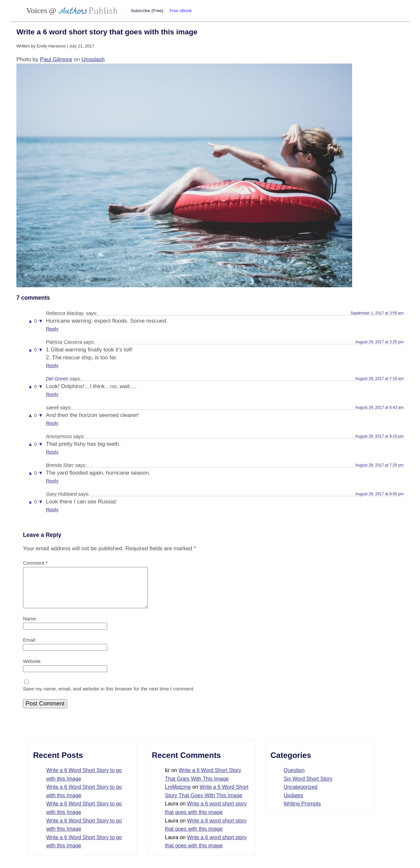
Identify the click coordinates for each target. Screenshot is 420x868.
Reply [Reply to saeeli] (52, 423)
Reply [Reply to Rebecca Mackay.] (52, 329)
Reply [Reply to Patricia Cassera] (52, 365)
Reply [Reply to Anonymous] (52, 452)
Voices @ (72, 10)
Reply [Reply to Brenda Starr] (52, 481)
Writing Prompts (302, 811)
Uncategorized (300, 795)
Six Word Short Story (308, 787)
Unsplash (93, 59)
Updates (293, 803)
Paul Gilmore (56, 59)
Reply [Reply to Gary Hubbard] (52, 509)
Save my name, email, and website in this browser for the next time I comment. (109, 697)
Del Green (57, 378)
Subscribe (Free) (147, 11)
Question (294, 778)
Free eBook (181, 11)
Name (30, 626)
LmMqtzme (178, 795)
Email (29, 648)
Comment (35, 563)
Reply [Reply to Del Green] (52, 394)
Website (32, 669)
